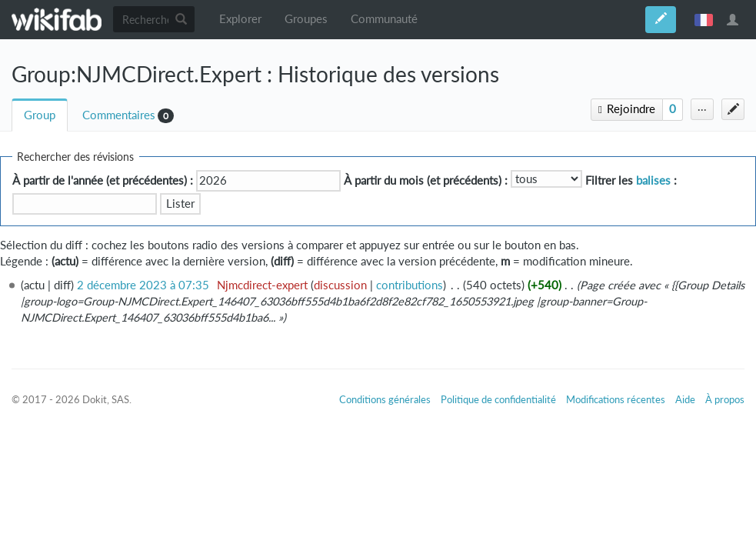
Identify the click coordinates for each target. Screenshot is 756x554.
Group (40, 115)
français (704, 19)
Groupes (306, 19)
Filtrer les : (631, 180)
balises (653, 180)
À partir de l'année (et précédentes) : (103, 180)
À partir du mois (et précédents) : (426, 180)
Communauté (384, 19)
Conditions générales (385, 399)
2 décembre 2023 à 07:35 (143, 285)
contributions (410, 285)
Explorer (240, 19)
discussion (340, 285)
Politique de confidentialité (498, 399)
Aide (685, 399)
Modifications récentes (616, 399)
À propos (725, 399)
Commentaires (119, 115)
